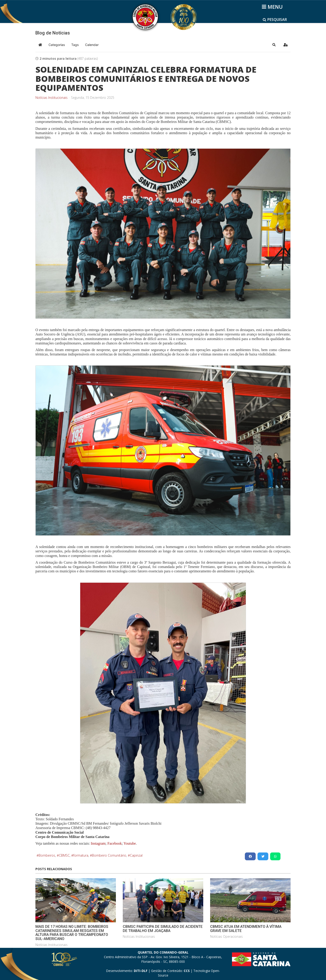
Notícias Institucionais (51, 98)
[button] (274, 45)
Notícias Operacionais (226, 936)
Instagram (98, 843)
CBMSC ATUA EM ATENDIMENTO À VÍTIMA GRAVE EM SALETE (246, 929)
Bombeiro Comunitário (109, 855)
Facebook (114, 843)
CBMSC (64, 855)
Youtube (129, 843)
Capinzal (136, 855)
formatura (81, 855)
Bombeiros (47, 855)
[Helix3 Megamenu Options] (273, 7)
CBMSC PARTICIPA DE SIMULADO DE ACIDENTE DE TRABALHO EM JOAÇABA (163, 929)
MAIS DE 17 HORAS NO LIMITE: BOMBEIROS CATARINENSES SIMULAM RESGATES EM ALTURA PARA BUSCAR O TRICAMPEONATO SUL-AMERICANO (72, 933)
